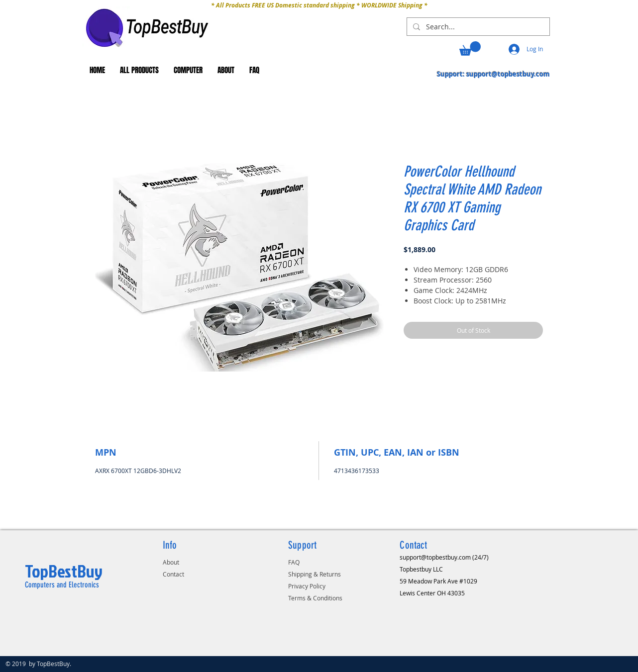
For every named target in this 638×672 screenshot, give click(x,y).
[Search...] (477, 27)
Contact (173, 574)
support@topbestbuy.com (508, 74)
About (171, 562)
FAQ (294, 562)
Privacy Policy (307, 586)
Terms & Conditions (315, 598)
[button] (470, 48)
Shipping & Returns (315, 574)
